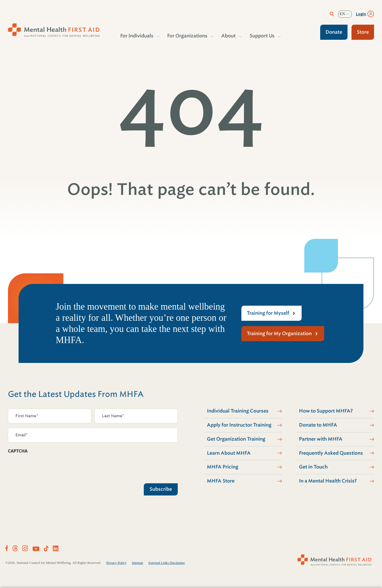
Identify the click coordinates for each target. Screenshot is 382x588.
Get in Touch (313, 467)
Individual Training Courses (238, 411)
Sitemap (138, 563)
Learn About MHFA (229, 453)
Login (361, 14)
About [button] (229, 36)
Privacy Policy (116, 563)
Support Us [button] (262, 36)
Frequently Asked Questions (331, 453)
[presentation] (48, 467)
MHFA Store (221, 481)
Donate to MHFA (318, 425)
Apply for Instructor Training (239, 425)
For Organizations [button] (188, 36)
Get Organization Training (236, 439)
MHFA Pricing (223, 467)
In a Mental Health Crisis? (328, 481)
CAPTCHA (18, 451)
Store (363, 32)
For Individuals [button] (137, 36)
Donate (334, 32)
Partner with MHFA (321, 439)
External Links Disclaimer (166, 563)
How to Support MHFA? (326, 411)
